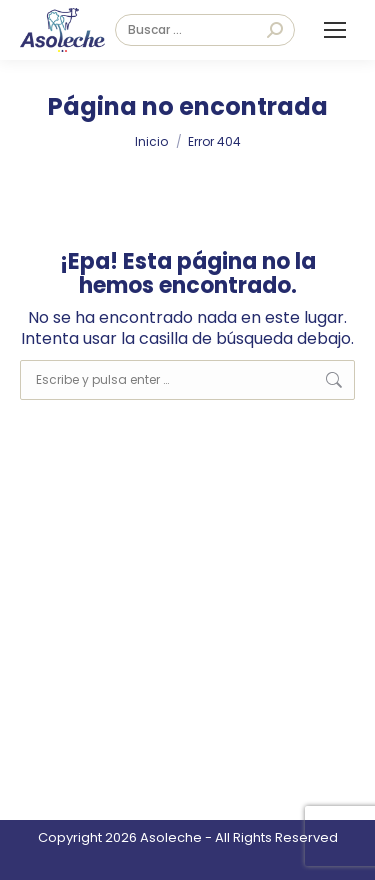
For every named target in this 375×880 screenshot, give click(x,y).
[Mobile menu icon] (335, 30)
